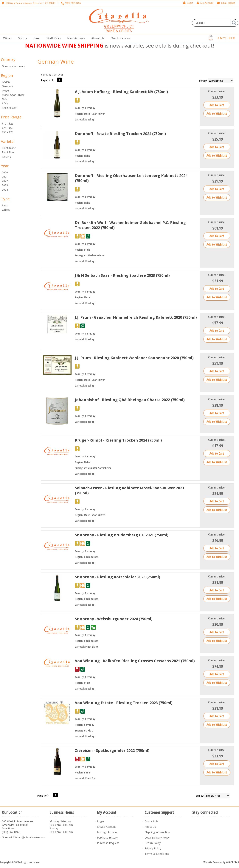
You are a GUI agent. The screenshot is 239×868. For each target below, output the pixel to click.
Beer (36, 38)
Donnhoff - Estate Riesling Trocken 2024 (120, 134)
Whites (6, 210)
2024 (5, 190)
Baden (6, 82)
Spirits (21, 38)
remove (57, 74)
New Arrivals (76, 38)
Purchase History (107, 838)
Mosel (6, 91)
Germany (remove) (13, 66)
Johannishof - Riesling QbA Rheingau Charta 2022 (130, 400)
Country (8, 60)
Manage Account (107, 832)
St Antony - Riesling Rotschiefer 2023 (118, 577)
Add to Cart (217, 105)
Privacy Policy (153, 848)
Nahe (5, 99)
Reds (5, 205)
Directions (8, 828)
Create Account (106, 827)
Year (5, 166)
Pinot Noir (8, 152)
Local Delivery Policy (157, 838)
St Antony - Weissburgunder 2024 (114, 619)
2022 (5, 181)
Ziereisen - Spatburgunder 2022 (112, 750)
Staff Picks (54, 38)
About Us (97, 38)
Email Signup (226, 3)
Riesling (6, 157)
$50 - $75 (8, 132)
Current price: (217, 91)
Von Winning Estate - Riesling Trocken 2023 (124, 703)
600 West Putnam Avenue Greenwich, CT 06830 (30, 3)
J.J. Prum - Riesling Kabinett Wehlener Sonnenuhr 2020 (134, 358)
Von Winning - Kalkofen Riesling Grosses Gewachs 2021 (135, 661)
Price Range (11, 117)
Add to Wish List (217, 114)
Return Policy (153, 843)
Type (5, 199)
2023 (5, 185)
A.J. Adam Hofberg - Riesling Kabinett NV (121, 92)
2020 (5, 172)
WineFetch (232, 862)
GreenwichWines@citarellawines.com (24, 837)
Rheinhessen (10, 108)
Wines (6, 38)
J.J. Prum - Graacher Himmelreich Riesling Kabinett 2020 (136, 317)
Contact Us (151, 821)
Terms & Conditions (157, 854)
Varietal (8, 141)
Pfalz (5, 103)
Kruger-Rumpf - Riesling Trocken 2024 (118, 440)
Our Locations (119, 38)
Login (188, 3)
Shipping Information (157, 832)
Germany (7, 86)
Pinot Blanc (9, 148)
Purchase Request (108, 843)
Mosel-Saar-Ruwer (13, 95)
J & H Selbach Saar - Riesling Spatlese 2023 (122, 275)
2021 (5, 177)
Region (7, 75)
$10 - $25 (8, 124)
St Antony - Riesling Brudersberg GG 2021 (122, 535)
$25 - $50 (8, 128)
